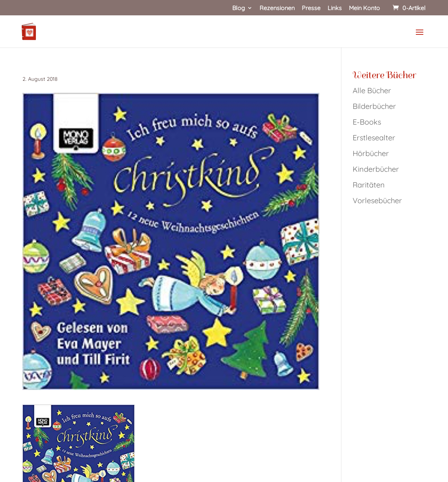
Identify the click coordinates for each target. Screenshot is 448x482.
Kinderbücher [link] (376, 169)
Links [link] (335, 8)
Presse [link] (311, 8)
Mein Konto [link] (364, 8)
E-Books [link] (367, 122)
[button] (420, 37)
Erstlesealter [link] (374, 138)
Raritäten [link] (369, 185)
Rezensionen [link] (277, 8)
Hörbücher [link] (371, 153)
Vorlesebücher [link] (377, 200)
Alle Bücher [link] (372, 90)
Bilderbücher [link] (374, 106)
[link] (408, 8)
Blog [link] (239, 8)
